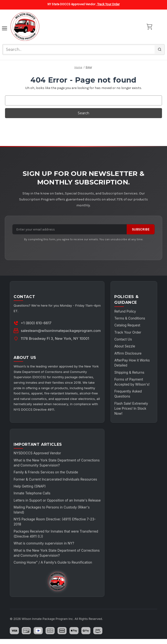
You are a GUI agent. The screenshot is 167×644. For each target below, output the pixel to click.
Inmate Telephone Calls (32, 493)
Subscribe (141, 229)
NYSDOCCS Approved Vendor (37, 453)
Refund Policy (125, 311)
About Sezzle (125, 346)
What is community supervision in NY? (44, 548)
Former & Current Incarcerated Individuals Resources (55, 479)
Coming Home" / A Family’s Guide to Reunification (53, 567)
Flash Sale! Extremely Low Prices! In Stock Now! (131, 408)
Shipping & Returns (129, 372)
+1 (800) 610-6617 (36, 323)
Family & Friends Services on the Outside (46, 472)
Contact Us (123, 339)
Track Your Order (108, 4)
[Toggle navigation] (5, 29)
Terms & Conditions (130, 318)
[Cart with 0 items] (149, 27)
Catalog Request (127, 325)
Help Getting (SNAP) (30, 486)
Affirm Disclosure (128, 353)
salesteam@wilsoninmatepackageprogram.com (61, 331)
